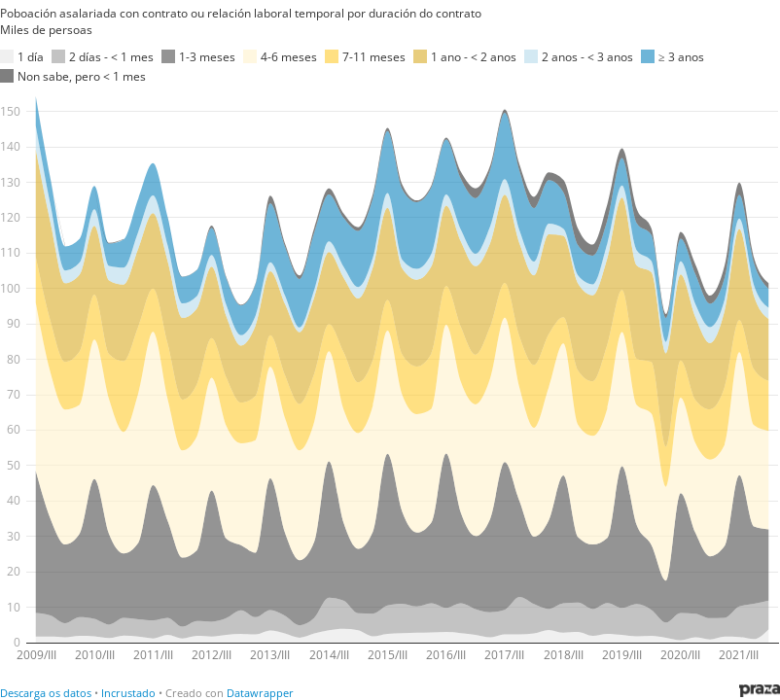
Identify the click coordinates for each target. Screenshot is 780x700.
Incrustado (128, 693)
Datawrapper (260, 693)
